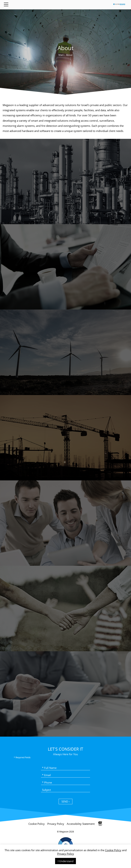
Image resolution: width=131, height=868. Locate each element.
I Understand (66, 861)
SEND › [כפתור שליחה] (66, 801)
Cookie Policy (113, 850)
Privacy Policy (66, 854)
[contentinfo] (65, 843)
